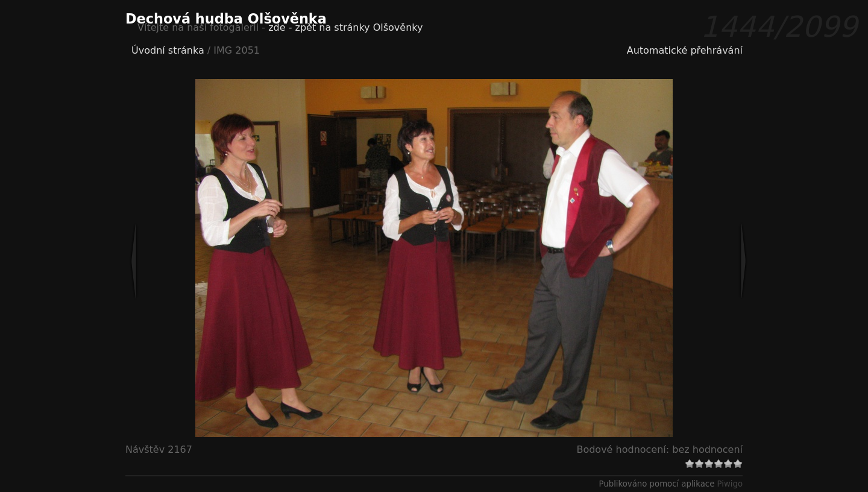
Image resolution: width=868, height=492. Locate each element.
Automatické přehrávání (685, 50)
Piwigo (730, 484)
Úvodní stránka (168, 50)
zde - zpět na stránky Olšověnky (345, 27)
